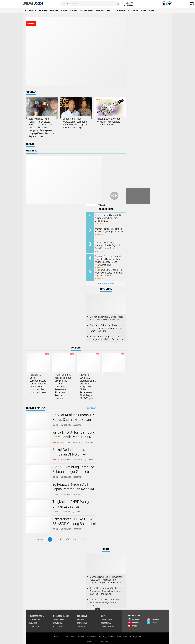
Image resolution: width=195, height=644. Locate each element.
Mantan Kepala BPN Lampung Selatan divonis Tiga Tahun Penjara (104, 602)
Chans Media (58, 620)
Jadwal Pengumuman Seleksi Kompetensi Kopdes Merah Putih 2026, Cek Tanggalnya (105, 591)
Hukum (64, 10)
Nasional (43, 10)
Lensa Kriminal (108, 627)
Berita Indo (82, 623)
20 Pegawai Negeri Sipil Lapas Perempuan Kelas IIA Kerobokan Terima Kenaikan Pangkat (74, 491)
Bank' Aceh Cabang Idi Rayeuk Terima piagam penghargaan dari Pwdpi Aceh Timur (106, 328)
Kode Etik (75, 636)
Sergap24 (81, 627)
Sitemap (84, 636)
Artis (143, 10)
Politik (74, 10)
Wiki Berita (82, 620)
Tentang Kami (135, 636)
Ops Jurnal (58, 623)
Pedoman (93, 636)
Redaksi (58, 636)
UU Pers (66, 636)
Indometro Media (36, 616)
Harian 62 (33, 623)
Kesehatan (133, 10)
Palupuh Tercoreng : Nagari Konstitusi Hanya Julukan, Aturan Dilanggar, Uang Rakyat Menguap (108, 260)
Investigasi (58, 627)
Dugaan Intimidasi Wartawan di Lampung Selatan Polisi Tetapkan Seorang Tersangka (75, 123)
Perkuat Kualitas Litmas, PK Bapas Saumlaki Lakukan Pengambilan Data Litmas (73, 420)
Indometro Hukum (61, 616)
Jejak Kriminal (108, 620)
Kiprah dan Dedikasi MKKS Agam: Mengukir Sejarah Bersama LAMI (108, 218)
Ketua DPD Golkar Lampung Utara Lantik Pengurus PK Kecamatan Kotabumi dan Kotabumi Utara (38, 384)
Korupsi (152, 10)
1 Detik (104, 616)
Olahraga (121, 10)
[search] (90, 4)
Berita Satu (34, 627)
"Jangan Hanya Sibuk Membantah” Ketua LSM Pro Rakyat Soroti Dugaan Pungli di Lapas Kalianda (106, 580)
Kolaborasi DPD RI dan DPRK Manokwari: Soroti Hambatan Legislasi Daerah (109, 273)
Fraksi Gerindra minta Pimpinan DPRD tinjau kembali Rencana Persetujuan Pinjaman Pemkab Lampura (63, 386)
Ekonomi (100, 10)
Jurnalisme (82, 616)
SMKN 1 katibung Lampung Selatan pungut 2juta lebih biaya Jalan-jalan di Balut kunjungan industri (73, 474)
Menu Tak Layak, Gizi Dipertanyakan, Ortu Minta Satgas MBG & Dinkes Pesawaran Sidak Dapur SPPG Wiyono (88, 386)
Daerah (32, 10)
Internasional (86, 10)
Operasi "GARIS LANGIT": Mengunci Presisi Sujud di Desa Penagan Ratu (107, 245)
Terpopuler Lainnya (106, 283)
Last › (83, 539)
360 (67, 539)
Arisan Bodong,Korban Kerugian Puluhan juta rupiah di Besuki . (109, 122)
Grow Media (106, 623)
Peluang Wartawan (107, 636)
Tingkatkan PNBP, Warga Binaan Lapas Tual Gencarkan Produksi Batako (74, 506)
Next (74, 539)
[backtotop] (97, 610)
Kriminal (54, 10)
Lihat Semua (91, 408)
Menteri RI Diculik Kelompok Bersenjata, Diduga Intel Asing (109, 230)
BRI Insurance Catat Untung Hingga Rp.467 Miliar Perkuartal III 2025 (107, 318)
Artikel (110, 10)
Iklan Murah (122, 636)
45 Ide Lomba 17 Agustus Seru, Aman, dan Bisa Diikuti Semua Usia (106, 338)
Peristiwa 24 (34, 620)
